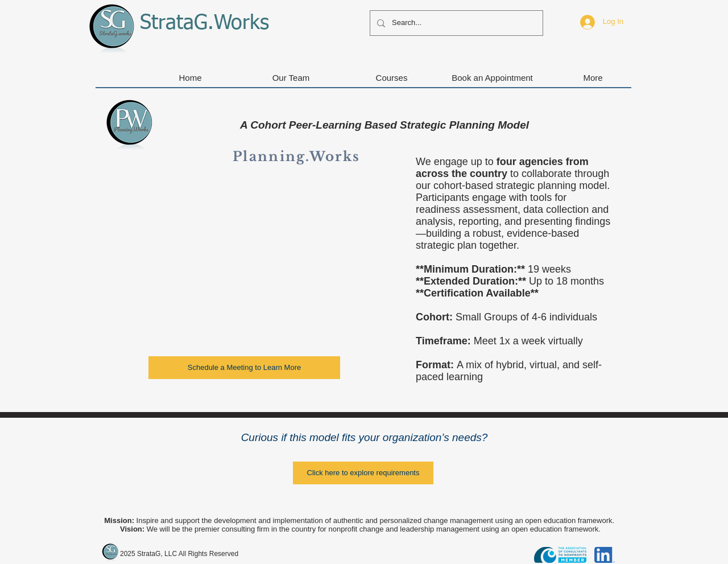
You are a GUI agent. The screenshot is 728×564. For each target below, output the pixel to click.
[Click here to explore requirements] (363, 473)
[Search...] (455, 23)
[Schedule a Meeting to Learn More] (244, 368)
